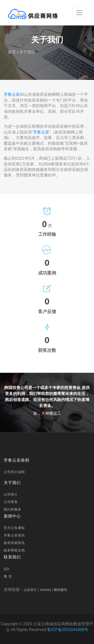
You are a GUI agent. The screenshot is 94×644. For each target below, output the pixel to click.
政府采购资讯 (14, 543)
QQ (7, 569)
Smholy (45, 590)
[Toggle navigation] (79, 13)
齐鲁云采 (12, 94)
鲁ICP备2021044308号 (68, 630)
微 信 (8, 576)
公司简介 (11, 494)
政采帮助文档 (14, 550)
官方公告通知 (14, 528)
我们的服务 (13, 509)
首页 (12, 52)
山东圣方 (30, 590)
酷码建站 (61, 590)
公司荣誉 (11, 502)
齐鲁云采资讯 (14, 535)
